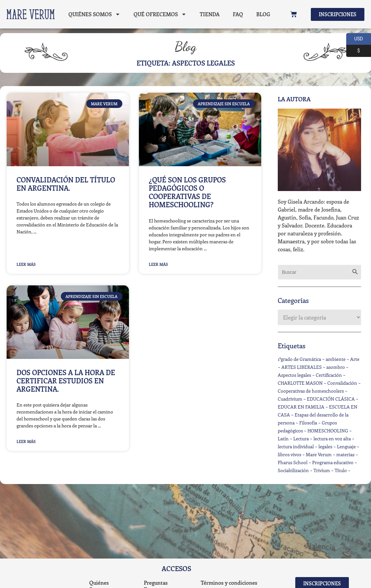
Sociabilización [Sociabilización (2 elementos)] (293, 470)
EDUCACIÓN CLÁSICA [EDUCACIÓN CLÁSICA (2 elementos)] (331, 399)
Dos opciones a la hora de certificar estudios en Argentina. (66, 380)
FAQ (237, 14)
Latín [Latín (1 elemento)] (283, 439)
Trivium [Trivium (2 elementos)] (322, 470)
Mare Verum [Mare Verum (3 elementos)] (319, 454)
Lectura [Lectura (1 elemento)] (301, 439)
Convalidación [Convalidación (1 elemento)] (342, 383)
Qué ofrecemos (159, 14)
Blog (75, 29)
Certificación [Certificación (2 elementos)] (329, 375)
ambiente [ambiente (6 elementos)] (336, 359)
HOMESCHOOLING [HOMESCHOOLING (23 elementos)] (328, 431)
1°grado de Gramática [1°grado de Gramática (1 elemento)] (299, 359)
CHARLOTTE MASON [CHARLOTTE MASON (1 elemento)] (300, 383)
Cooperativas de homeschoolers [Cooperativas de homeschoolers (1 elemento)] (311, 391)
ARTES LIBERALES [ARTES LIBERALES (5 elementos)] (302, 367)
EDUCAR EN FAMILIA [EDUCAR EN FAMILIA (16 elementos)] (301, 407)
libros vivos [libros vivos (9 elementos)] (289, 454)
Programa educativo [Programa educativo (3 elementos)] (333, 462)
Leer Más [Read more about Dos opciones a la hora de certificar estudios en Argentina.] (26, 441)
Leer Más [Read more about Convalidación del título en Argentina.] (26, 264)
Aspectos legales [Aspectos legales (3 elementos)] (294, 375)
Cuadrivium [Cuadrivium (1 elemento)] (290, 399)
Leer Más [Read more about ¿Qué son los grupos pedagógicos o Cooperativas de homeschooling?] (158, 264)
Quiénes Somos (94, 14)
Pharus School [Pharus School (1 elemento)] (293, 462)
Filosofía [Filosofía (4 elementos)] (308, 423)
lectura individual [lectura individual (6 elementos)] (296, 446)
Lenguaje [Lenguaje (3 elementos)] (346, 446)
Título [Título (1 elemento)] (341, 470)
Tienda (209, 14)
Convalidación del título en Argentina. (66, 184)
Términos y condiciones (229, 583)
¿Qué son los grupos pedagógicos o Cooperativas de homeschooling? (187, 192)
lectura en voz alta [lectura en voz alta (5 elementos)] (332, 439)
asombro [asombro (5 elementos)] (336, 367)
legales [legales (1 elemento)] (325, 446)
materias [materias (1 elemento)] (345, 454)
